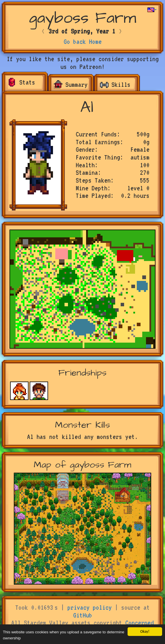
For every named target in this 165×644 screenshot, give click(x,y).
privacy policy (90, 607)
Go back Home (83, 42)
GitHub (83, 615)
